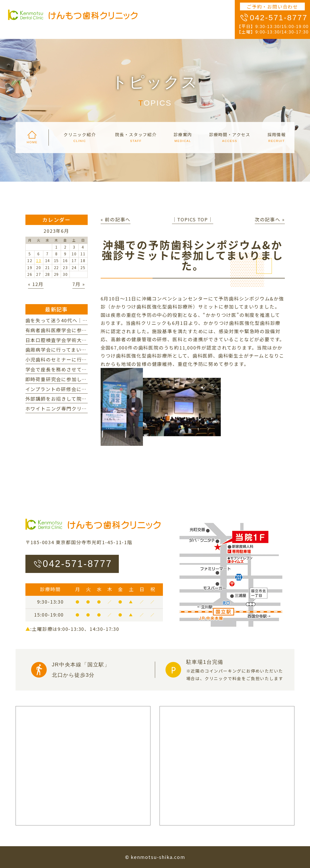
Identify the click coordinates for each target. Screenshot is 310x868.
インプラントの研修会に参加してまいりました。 (82, 389)
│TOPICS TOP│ (193, 219)
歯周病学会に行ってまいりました (64, 350)
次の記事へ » (270, 219)
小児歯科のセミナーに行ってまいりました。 (77, 359)
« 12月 (36, 284)
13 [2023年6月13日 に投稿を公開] (39, 261)
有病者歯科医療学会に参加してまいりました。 (79, 330)
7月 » (79, 284)
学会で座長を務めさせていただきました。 (74, 369)
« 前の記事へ (116, 219)
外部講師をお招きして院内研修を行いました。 (79, 399)
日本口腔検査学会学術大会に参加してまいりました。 (87, 340)
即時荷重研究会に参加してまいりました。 (74, 379)
